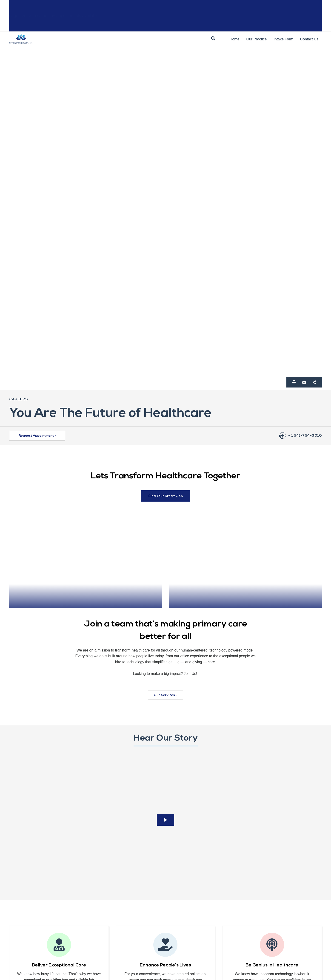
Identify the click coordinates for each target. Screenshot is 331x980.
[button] (213, 39)
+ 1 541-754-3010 (305, 436)
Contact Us (309, 39)
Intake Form (283, 39)
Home (235, 39)
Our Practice (257, 39)
